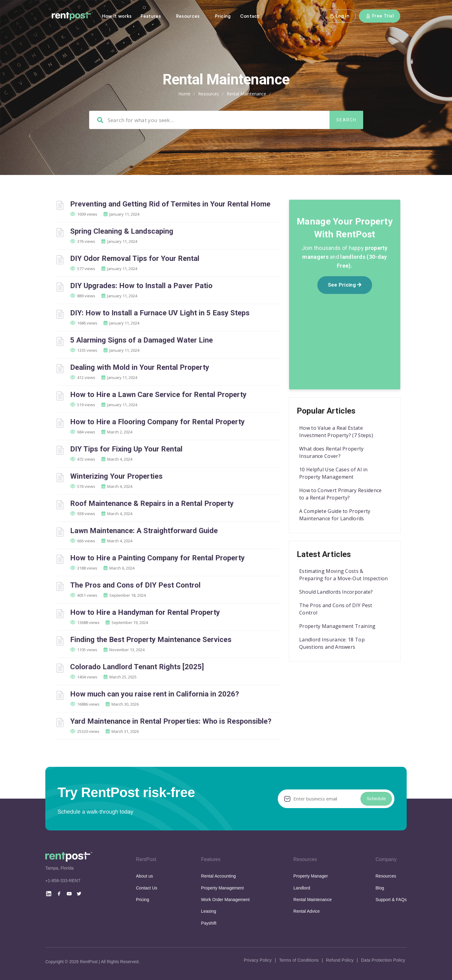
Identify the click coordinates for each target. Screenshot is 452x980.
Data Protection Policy (383, 960)
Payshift (209, 923)
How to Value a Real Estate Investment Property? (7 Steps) (336, 432)
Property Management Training (337, 626)
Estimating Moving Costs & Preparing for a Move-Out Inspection (344, 575)
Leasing (209, 911)
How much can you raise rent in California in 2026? (154, 694)
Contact (250, 16)
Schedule (376, 798)
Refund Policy (340, 960)
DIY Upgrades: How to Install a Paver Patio (141, 286)
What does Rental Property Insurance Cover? (331, 452)
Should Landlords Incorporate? (336, 592)
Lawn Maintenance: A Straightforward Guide (144, 531)
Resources (188, 16)
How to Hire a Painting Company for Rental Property (157, 558)
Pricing (223, 16)
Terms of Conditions (299, 960)
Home (184, 94)
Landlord (302, 888)
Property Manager (311, 876)
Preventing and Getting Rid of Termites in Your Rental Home (170, 204)
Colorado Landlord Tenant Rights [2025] (137, 667)
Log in (339, 16)
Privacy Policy (258, 960)
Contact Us (147, 888)
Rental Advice (307, 911)
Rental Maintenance (313, 900)
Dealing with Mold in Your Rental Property (140, 367)
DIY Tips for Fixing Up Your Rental (126, 449)
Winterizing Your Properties (116, 476)
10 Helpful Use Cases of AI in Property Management (333, 473)
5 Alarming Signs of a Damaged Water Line (141, 340)
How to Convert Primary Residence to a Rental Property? (341, 494)
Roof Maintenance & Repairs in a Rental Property (152, 503)
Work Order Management (226, 900)
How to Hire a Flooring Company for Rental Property (157, 422)
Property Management (222, 888)
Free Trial (380, 16)
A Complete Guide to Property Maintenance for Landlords (335, 515)
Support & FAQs (391, 900)
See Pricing (345, 285)
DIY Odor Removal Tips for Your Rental (135, 258)
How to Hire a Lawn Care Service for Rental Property (158, 395)
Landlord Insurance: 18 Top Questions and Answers (332, 643)
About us (145, 876)
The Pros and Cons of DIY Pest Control (135, 585)
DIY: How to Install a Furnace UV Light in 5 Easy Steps (160, 313)
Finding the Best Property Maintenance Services (151, 640)
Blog (380, 888)
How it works (117, 16)
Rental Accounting (219, 876)
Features (151, 16)
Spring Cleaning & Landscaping (122, 231)
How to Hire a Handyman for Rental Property (145, 612)
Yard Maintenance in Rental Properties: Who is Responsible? (171, 721)
